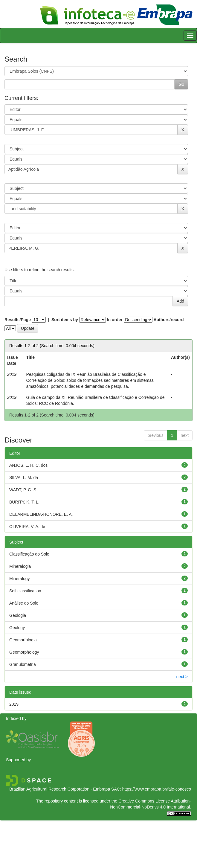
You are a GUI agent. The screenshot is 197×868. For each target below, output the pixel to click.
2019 (14, 704)
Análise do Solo (24, 603)
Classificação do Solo (29, 554)
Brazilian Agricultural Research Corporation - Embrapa (60, 789)
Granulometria (23, 664)
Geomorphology (24, 652)
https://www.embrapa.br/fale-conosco (157, 789)
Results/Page (18, 320)
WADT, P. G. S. (23, 490)
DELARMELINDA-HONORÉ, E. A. (41, 514)
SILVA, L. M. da (24, 478)
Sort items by (65, 320)
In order (115, 320)
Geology (17, 628)
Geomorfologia (23, 640)
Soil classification (25, 591)
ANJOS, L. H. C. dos (28, 465)
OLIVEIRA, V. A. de (27, 527)
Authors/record (168, 320)
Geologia (18, 615)
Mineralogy (19, 579)
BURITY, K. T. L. (24, 502)
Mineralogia (20, 566)
